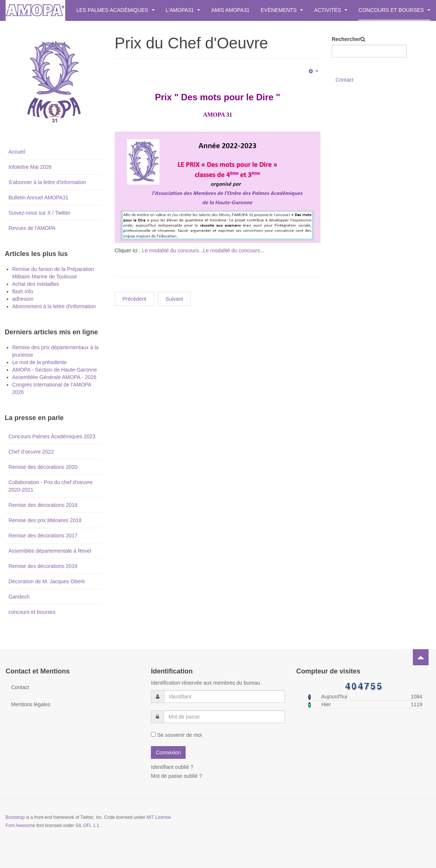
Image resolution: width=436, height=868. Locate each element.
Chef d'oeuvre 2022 (31, 452)
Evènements (282, 10)
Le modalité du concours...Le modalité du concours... (203, 250)
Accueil (17, 152)
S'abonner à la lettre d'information (47, 182)
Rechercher (346, 39)
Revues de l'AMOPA (32, 228)
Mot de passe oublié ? (176, 776)
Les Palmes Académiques (116, 10)
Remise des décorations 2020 (43, 467)
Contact (344, 80)
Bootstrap (15, 817)
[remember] (153, 734)
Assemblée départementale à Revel (50, 551)
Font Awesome (20, 826)
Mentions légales (31, 704)
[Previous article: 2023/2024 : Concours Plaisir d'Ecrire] (135, 299)
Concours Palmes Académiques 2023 (52, 436)
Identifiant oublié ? (172, 767)
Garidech (19, 597)
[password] (224, 717)
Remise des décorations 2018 (43, 505)
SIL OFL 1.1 (87, 826)
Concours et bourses (394, 10)
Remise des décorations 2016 (43, 566)
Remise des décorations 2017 (43, 536)
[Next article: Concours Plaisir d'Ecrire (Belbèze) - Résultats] (174, 299)
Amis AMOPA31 (230, 10)
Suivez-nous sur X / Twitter (40, 213)
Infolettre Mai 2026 (30, 167)
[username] (225, 697)
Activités (331, 10)
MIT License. (159, 817)
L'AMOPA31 (183, 10)
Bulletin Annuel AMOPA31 (39, 198)
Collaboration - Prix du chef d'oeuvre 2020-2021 (51, 486)
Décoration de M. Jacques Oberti (47, 581)
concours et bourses (32, 612)
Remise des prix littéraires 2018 (45, 520)
